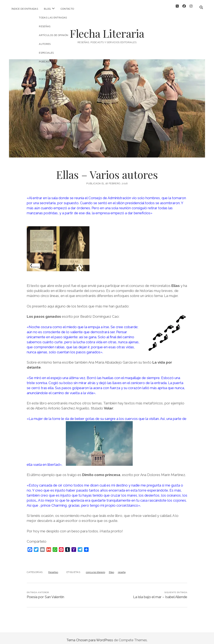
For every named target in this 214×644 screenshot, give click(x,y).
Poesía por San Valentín (45, 593)
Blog (47, 9)
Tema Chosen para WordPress (90, 636)
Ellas (111, 568)
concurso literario (96, 568)
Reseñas (53, 568)
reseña (122, 568)
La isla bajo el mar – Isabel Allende (160, 593)
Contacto (67, 9)
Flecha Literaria (107, 30)
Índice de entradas (25, 9)
